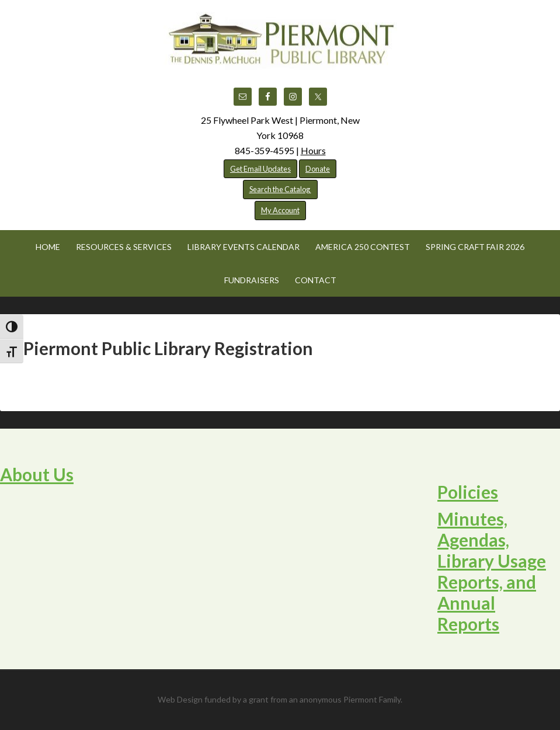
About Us (37, 474)
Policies (468, 492)
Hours (313, 150)
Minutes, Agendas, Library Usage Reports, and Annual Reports (492, 571)
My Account (280, 210)
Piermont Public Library (280, 41)
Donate (318, 169)
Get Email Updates (260, 169)
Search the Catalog (280, 189)
